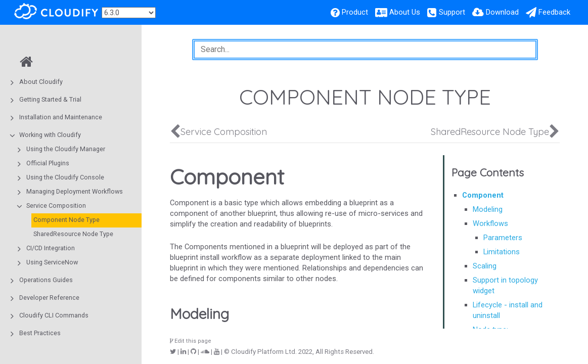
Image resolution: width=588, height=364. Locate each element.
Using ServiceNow (52, 262)
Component (483, 195)
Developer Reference (49, 298)
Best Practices (40, 333)
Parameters (503, 238)
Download (502, 12)
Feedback (554, 12)
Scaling (485, 266)
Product (355, 12)
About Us (405, 12)
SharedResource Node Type (73, 234)
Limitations (502, 252)
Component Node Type (66, 220)
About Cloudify (41, 82)
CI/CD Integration (51, 248)
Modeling (488, 209)
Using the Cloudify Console (65, 177)
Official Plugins (48, 163)
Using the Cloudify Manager (66, 149)
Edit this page (191, 341)
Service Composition (56, 206)
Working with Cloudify (50, 135)
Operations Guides (46, 280)
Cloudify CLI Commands (54, 315)
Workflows (490, 223)
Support (452, 12)
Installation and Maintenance (61, 117)
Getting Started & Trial (50, 99)
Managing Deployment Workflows (75, 191)
